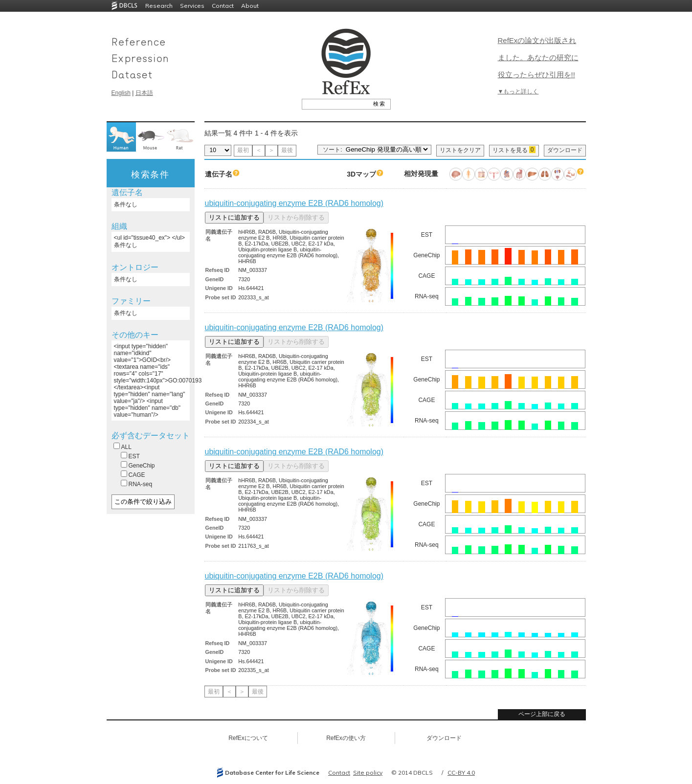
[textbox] (335, 104)
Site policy (368, 773)
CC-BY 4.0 (461, 773)
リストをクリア (460, 150)
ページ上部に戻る (542, 714)
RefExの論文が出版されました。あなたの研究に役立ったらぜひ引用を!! (538, 57)
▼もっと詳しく (518, 91)
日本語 (144, 93)
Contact (223, 6)
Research (159, 6)
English (121, 93)
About (250, 6)
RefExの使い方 (346, 738)
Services (192, 6)
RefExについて (248, 738)
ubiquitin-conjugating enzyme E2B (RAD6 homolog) (294, 203)
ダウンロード (565, 150)
